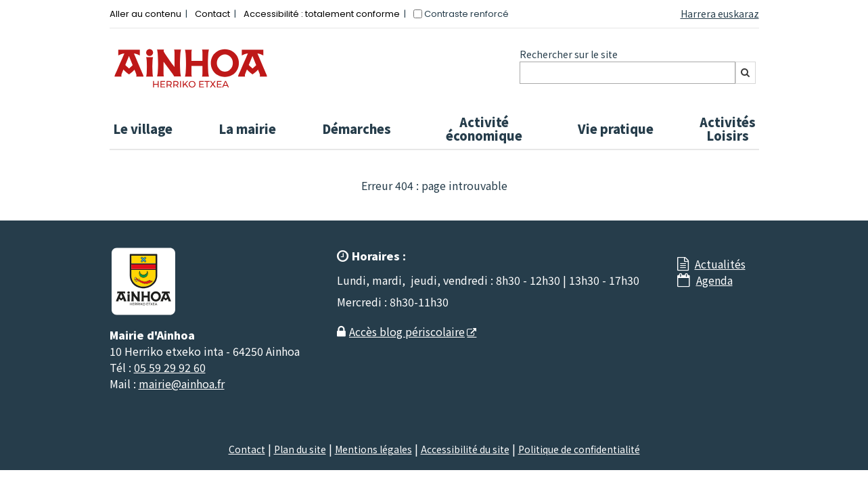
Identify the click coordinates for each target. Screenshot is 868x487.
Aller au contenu (145, 14)
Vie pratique (616, 129)
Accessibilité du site (465, 449)
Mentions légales (373, 449)
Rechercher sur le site (569, 54)
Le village (143, 129)
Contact (212, 14)
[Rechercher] (746, 73)
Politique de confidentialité (579, 449)
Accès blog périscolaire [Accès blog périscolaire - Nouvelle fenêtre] (407, 331)
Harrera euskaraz (720, 14)
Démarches (357, 129)
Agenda (714, 280)
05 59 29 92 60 (170, 367)
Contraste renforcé (466, 14)
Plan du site (300, 449)
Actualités (720, 264)
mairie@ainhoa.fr (182, 384)
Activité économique (484, 129)
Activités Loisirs (728, 129)
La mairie (247, 129)
